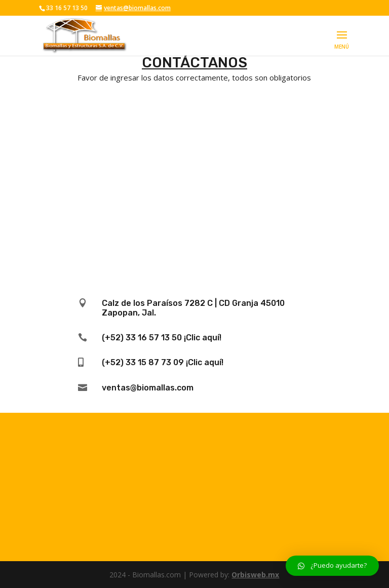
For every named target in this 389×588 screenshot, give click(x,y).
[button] (332, 566)
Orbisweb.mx (255, 575)
